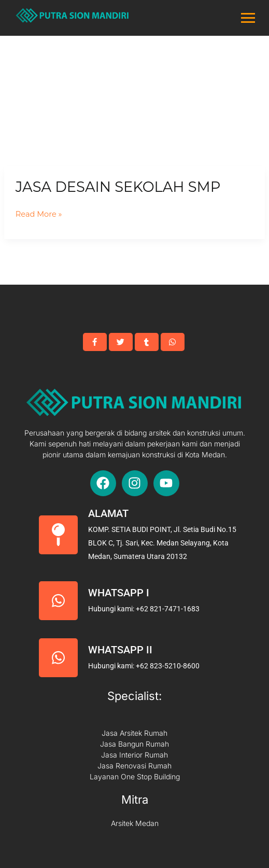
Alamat (108, 513)
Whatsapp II (120, 650)
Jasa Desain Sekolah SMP (118, 187)
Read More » (39, 214)
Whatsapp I (119, 593)
